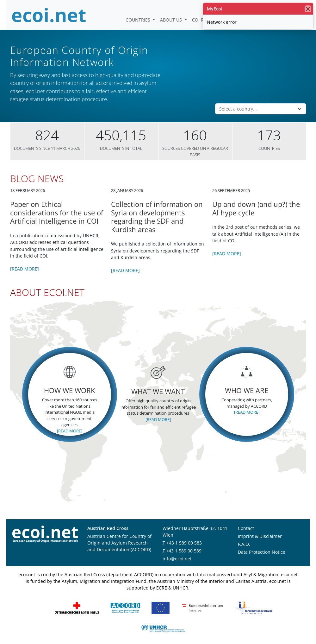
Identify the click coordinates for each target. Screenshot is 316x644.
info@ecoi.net (177, 550)
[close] (308, 9)
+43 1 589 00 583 (184, 535)
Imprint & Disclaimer (260, 528)
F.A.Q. (244, 536)
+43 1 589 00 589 (184, 542)
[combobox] (257, 101)
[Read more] (25, 261)
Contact (246, 520)
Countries (139, 20)
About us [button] (172, 20)
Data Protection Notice (262, 544)
